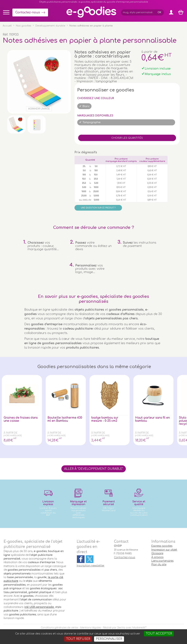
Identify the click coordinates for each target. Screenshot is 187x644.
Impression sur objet (164, 550)
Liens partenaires (162, 561)
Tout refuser (78, 639)
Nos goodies (24, 26)
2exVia (121, 628)
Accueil (7, 26)
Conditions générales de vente (59, 628)
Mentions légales (90, 628)
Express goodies (162, 546)
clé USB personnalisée (39, 607)
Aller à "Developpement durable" (94, 469)
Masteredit (139, 628)
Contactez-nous (28, 12)
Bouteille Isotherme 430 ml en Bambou (65, 420)
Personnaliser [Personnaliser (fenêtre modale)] (109, 639)
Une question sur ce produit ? (98, 208)
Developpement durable (50, 26)
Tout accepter (159, 634)
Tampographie (92, 122)
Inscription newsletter (91, 566)
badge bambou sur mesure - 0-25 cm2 (106, 420)
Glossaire (157, 553)
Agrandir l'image (39, 109)
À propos (157, 557)
